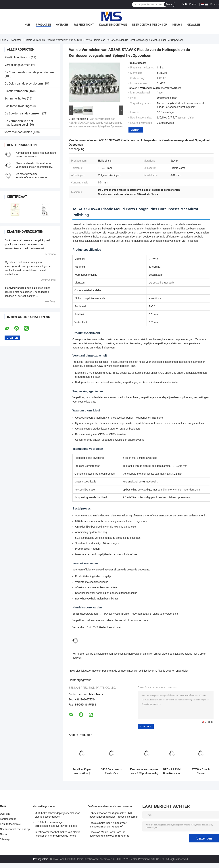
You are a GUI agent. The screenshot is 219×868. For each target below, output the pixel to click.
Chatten (135, 130)
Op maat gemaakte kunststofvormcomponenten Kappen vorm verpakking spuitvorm (36, 177)
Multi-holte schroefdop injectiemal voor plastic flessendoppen (57, 815)
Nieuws (177, 25)
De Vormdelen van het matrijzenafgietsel (19, 123)
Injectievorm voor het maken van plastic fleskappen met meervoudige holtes (57, 834)
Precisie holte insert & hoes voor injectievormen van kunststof (108, 825)
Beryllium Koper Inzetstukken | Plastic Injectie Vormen (82, 771)
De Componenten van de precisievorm (29, 72)
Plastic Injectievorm (17, 57)
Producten (43, 25)
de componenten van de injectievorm (135, 671)
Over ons (62, 25)
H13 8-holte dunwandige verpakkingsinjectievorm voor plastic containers (56, 825)
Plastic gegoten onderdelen (173, 671)
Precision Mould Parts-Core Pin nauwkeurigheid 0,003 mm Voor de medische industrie (109, 834)
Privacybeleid (41, 859)
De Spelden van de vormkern (23, 113)
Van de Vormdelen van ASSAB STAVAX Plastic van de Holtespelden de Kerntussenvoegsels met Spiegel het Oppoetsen (96, 123)
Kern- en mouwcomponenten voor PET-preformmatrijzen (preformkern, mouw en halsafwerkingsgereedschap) (147, 771)
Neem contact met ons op (150, 25)
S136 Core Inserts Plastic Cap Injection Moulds (111, 771)
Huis (28, 25)
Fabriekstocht (84, 25)
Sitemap (5, 839)
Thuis (3, 40)
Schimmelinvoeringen (19, 106)
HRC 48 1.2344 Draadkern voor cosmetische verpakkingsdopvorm (172, 771)
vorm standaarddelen (18, 132)
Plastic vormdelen (35, 40)
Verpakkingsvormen (17, 65)
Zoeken (170, 4)
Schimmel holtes (15, 98)
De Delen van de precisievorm (24, 84)
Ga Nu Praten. (189, 4)
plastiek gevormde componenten (94, 671)
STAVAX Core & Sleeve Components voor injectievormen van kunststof (201, 771)
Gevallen (194, 25)
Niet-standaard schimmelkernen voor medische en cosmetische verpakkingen (34, 167)
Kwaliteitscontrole (113, 25)
